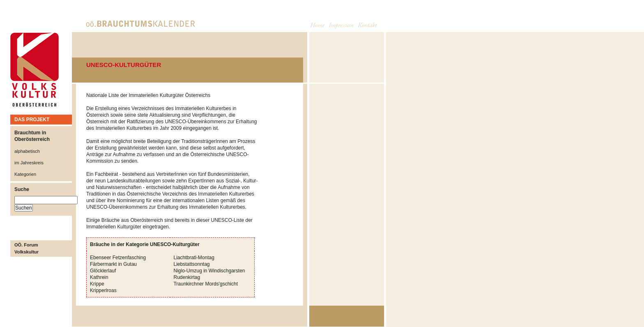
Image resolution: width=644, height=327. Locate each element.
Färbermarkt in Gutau (113, 264)
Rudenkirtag (187, 277)
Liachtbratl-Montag (194, 258)
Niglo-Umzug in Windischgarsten (209, 271)
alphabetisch (27, 151)
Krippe (97, 284)
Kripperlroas (103, 290)
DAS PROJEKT (32, 120)
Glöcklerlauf (103, 271)
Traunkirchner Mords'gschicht (206, 284)
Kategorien (25, 174)
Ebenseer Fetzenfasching (118, 258)
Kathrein (99, 277)
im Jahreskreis (29, 163)
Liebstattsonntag (191, 264)
